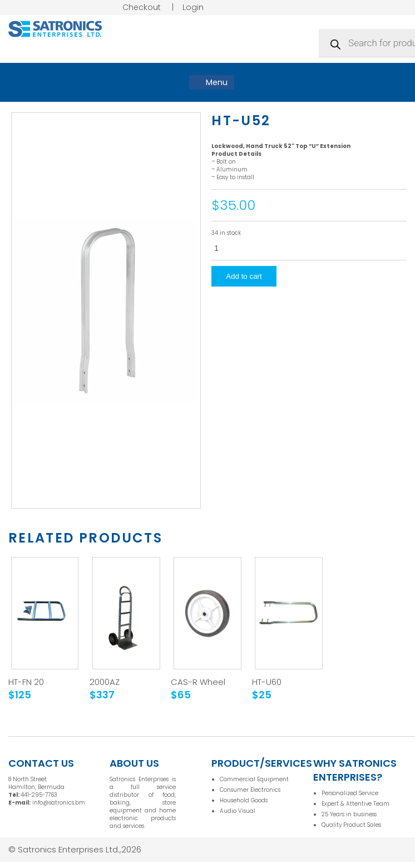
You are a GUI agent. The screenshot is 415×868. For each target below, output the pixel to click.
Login (193, 7)
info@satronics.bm (59, 803)
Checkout (142, 7)
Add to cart (244, 276)
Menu (212, 82)
